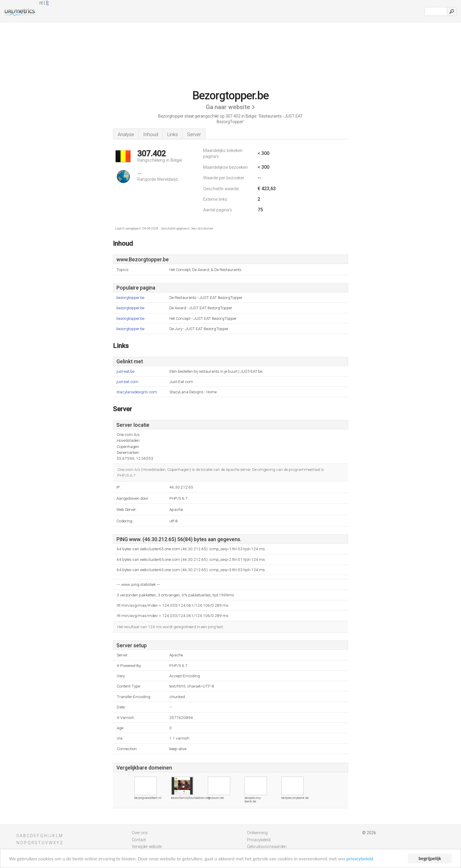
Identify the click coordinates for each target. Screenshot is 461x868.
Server (194, 134)
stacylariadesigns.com (137, 392)
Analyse (126, 134)
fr (47, 3)
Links (173, 134)
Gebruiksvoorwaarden (267, 847)
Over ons (140, 833)
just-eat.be (125, 371)
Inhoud (151, 134)
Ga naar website (228, 107)
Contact (139, 840)
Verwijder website (147, 847)
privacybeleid (360, 859)
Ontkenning (257, 833)
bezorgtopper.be (130, 298)
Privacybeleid (259, 840)
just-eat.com (127, 382)
